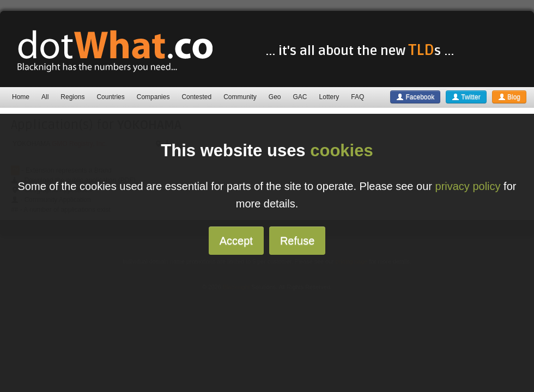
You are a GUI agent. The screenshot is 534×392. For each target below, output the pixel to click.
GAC (300, 97)
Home (21, 97)
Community (240, 97)
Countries (110, 97)
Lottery (329, 97)
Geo (275, 97)
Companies (153, 97)
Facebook (415, 97)
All (45, 97)
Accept (236, 241)
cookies (341, 151)
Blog (509, 97)
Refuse (297, 241)
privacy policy (468, 186)
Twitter (466, 97)
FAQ (357, 97)
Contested (196, 97)
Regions (72, 97)
